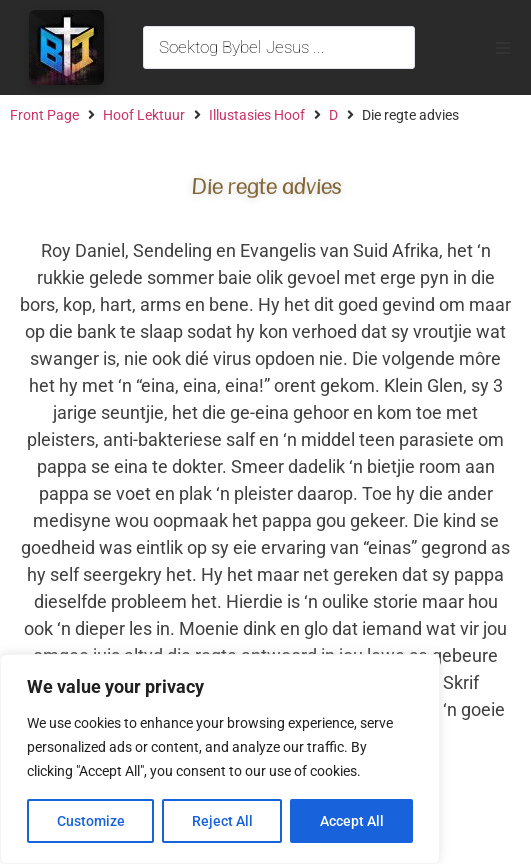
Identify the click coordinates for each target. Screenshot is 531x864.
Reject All (222, 821)
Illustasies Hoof (257, 115)
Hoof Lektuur (144, 115)
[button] (503, 48)
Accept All (352, 821)
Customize (91, 821)
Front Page (44, 115)
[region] (220, 759)
